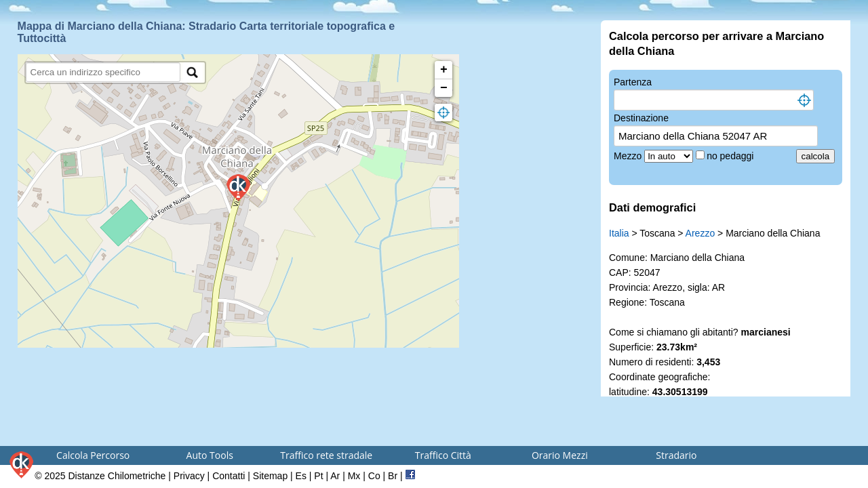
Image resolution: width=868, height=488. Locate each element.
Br (393, 476)
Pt (318, 476)
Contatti (229, 476)
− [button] (444, 88)
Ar (335, 476)
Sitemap (270, 476)
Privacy (189, 476)
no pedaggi (731, 156)
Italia (619, 233)
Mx (354, 476)
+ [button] (444, 70)
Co (374, 476)
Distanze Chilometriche (117, 476)
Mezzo (629, 156)
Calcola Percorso (93, 455)
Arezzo (701, 233)
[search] (103, 72)
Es (301, 476)
